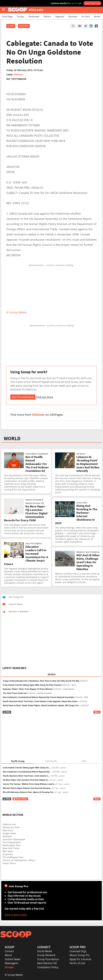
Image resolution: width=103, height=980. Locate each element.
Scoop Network (46, 955)
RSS (7, 712)
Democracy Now (11, 827)
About (8, 955)
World (97, 16)
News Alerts (20, 799)
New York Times (11, 848)
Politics (47, 16)
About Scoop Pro (80, 955)
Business (73, 16)
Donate (9, 967)
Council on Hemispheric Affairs (19, 860)
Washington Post (11, 845)
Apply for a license (80, 959)
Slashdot (7, 836)
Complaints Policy (48, 967)
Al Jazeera (8, 854)
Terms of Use (77, 963)
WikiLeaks (24, 26)
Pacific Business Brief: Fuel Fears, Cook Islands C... (26, 776)
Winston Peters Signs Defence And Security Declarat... (27, 788)
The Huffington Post (13, 857)
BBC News (8, 851)
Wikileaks (18, 75)
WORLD (12, 438)
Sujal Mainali (69, 689)
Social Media (45, 951)
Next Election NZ (47, 963)
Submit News (13, 959)
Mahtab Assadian (44, 693)
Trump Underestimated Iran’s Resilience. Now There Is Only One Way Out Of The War (41, 681)
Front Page (7, 16)
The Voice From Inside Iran (15, 693)
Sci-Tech (86, 16)
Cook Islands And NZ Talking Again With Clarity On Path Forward (32, 685)
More (97, 712)
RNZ (74, 685)
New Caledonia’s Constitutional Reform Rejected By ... (27, 772)
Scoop (11, 26)
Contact (9, 951)
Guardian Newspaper (14, 839)
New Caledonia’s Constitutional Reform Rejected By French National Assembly (38, 697)
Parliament (34, 16)
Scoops (21, 16)
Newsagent (11, 963)
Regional (60, 16)
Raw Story (8, 830)
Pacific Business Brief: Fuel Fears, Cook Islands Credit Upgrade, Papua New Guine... (41, 701)
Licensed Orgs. (78, 951)
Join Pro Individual (23, 397)
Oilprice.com (9, 824)
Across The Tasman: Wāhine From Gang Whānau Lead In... (29, 784)
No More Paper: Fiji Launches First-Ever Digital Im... (26, 780)
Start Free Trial (92, 3)
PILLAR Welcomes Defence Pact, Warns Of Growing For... (29, 792)
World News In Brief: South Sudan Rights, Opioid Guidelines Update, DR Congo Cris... (41, 706)
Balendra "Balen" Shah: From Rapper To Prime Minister (28, 689)
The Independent (12, 842)
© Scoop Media (14, 975)
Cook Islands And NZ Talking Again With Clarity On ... (27, 768)
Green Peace (9, 863)
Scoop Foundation (48, 959)
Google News (9, 833)
